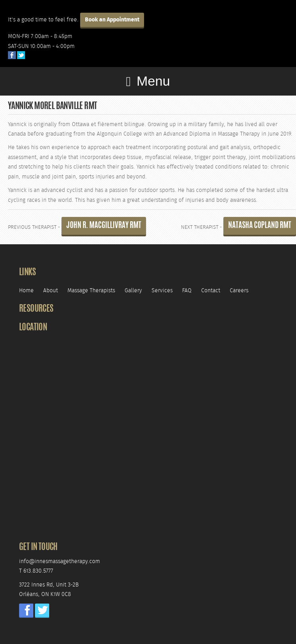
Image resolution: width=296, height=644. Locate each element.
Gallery (133, 290)
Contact (211, 290)
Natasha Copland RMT (260, 226)
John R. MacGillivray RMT (104, 226)
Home (26, 290)
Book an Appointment (112, 20)
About (51, 290)
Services (162, 290)
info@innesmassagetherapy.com (60, 561)
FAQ (187, 290)
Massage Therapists (91, 290)
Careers (239, 290)
